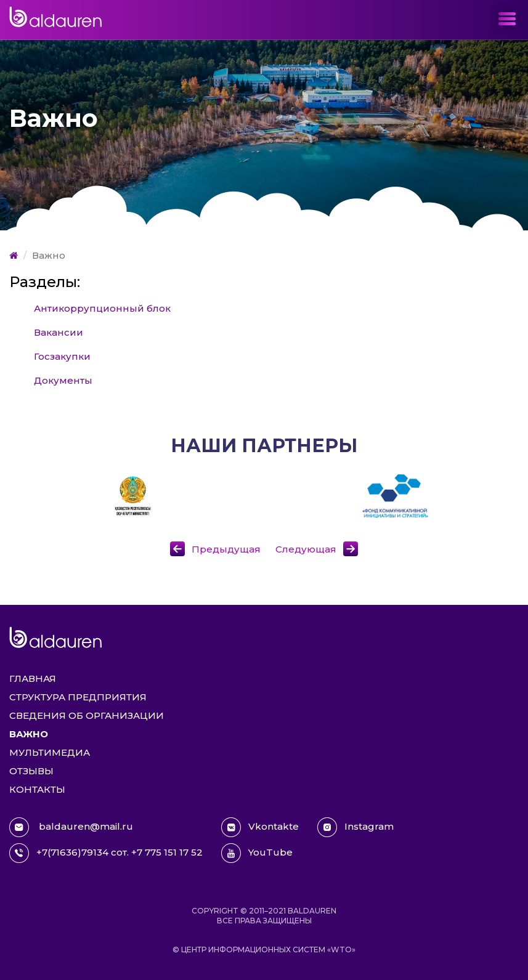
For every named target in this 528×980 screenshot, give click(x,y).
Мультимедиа (50, 752)
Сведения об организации (87, 715)
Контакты (37, 789)
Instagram (355, 827)
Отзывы (31, 771)
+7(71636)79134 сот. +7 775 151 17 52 (106, 853)
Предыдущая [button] (226, 549)
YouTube (257, 853)
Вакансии (59, 332)
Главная (33, 678)
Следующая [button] (306, 549)
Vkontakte (260, 827)
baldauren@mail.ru (71, 827)
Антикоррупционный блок (102, 308)
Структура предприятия (78, 697)
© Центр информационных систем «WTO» (264, 950)
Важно (29, 734)
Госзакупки (62, 356)
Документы (63, 380)
